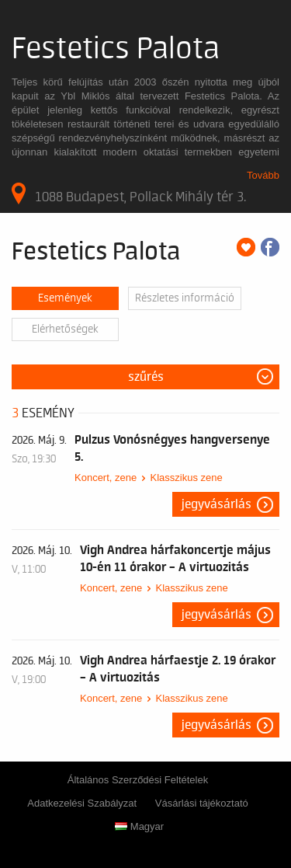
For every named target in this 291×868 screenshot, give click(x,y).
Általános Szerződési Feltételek (138, 780)
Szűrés (146, 377)
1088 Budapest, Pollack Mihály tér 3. (129, 193)
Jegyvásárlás (217, 504)
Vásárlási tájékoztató (202, 803)
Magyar (139, 826)
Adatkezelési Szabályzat (82, 803)
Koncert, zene (106, 478)
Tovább (263, 175)
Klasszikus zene (186, 478)
